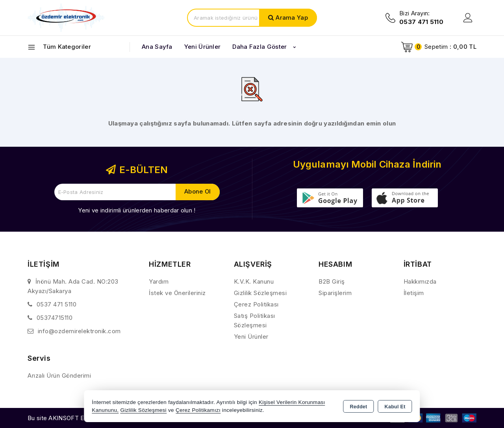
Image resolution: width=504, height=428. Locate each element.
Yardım (159, 281)
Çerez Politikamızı (198, 410)
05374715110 (55, 318)
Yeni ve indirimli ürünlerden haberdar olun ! (137, 210)
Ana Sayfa (157, 47)
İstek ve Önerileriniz (177, 293)
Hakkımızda (420, 281)
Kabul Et (395, 407)
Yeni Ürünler (251, 337)
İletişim (414, 293)
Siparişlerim (335, 293)
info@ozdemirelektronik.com (79, 331)
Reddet (358, 407)
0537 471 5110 (57, 304)
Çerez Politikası (256, 304)
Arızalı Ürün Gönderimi (59, 375)
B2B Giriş (332, 281)
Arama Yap (292, 18)
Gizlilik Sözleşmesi (260, 293)
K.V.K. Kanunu (254, 281)
